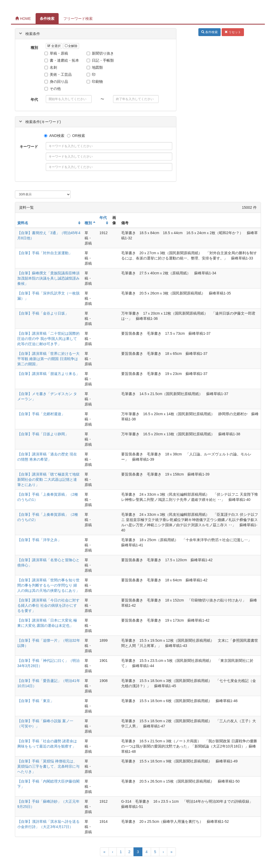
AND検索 (54, 136)
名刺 (51, 67)
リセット (233, 32)
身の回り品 (57, 82)
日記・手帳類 (101, 60)
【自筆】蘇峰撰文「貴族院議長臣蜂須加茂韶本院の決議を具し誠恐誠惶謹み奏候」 (48, 278)
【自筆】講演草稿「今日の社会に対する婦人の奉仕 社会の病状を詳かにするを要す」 (48, 605)
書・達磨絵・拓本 (62, 60)
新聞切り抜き (101, 53)
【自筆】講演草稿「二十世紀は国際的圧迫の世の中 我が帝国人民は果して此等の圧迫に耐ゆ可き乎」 (48, 339)
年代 (34, 100)
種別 (34, 48)
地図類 (95, 67)
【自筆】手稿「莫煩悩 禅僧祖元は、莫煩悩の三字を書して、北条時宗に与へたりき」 (48, 766)
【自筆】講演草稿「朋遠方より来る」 (48, 374)
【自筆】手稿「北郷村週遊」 (41, 414)
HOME (23, 19)
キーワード (29, 147)
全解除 (71, 46)
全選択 (54, 46)
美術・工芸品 (59, 74)
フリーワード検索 (78, 19)
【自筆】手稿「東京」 (36, 701)
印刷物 (95, 82)
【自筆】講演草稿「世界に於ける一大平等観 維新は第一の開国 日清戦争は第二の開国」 (48, 359)
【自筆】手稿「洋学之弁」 (39, 540)
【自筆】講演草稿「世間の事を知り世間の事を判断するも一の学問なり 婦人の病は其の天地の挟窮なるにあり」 (48, 585)
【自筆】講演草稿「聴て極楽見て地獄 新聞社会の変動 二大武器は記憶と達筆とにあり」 (48, 479)
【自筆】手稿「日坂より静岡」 (43, 434)
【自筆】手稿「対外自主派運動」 (45, 253)
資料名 (23, 223)
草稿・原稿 (57, 53)
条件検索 (47, 19)
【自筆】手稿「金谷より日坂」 (43, 313)
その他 (53, 89)
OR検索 (76, 136)
